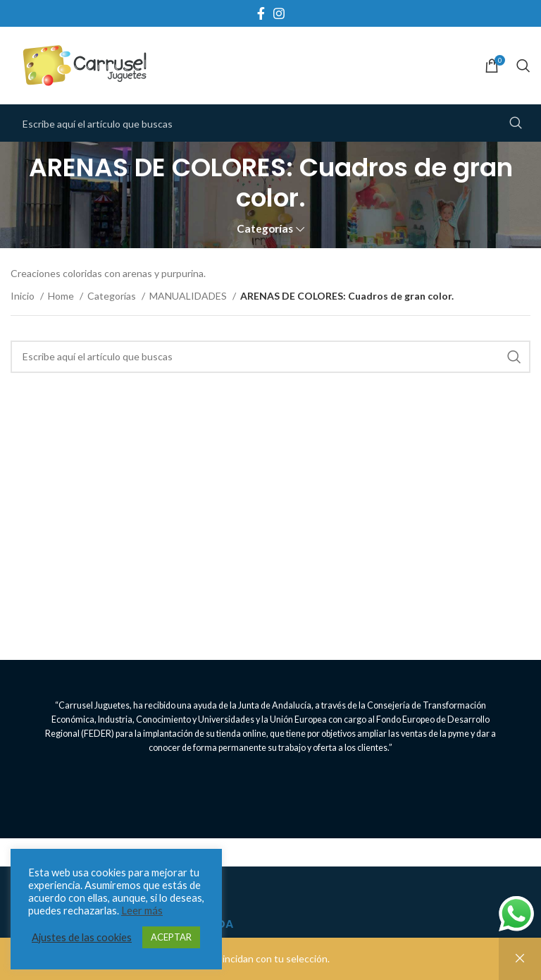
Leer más (142, 911)
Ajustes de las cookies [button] (82, 937)
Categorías (265, 229)
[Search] (523, 66)
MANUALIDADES (189, 296)
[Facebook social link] (261, 13)
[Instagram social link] (279, 13)
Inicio (24, 296)
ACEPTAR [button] (171, 937)
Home (62, 296)
